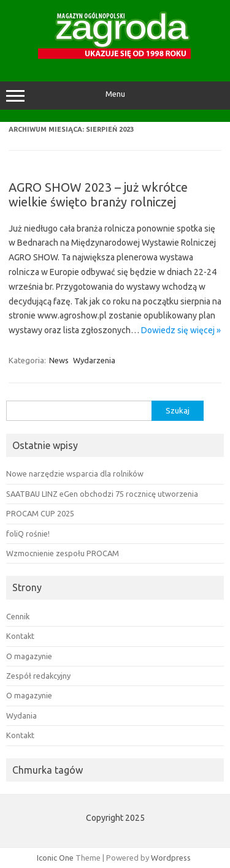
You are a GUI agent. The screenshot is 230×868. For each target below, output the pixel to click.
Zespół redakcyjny (38, 676)
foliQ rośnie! (28, 534)
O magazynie (29, 656)
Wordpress (171, 858)
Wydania (21, 715)
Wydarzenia (94, 360)
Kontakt (20, 636)
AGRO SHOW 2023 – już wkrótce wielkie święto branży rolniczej (98, 194)
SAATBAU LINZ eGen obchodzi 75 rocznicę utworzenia (102, 494)
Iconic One (55, 858)
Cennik (18, 616)
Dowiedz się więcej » (181, 330)
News (59, 360)
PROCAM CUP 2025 (40, 513)
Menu (115, 96)
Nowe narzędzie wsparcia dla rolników (75, 474)
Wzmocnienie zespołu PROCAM (63, 553)
